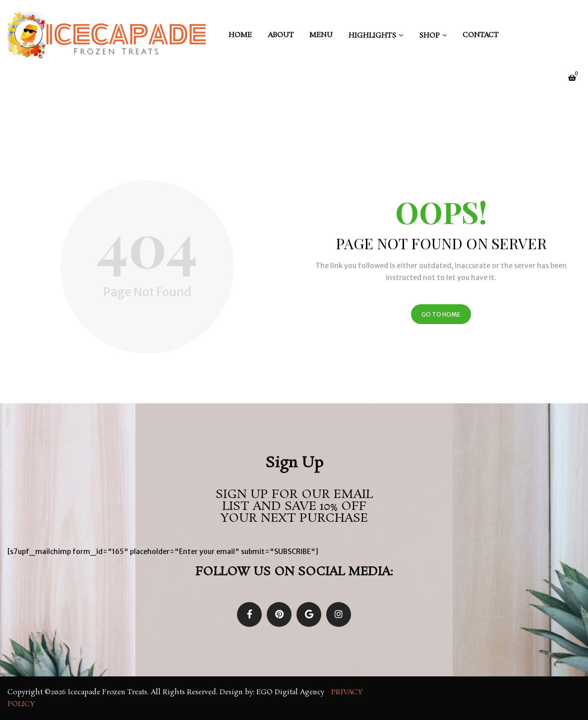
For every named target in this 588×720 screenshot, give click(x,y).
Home (240, 35)
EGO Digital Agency (291, 692)
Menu (321, 35)
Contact (480, 35)
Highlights (372, 36)
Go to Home (441, 314)
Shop (429, 36)
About (281, 35)
